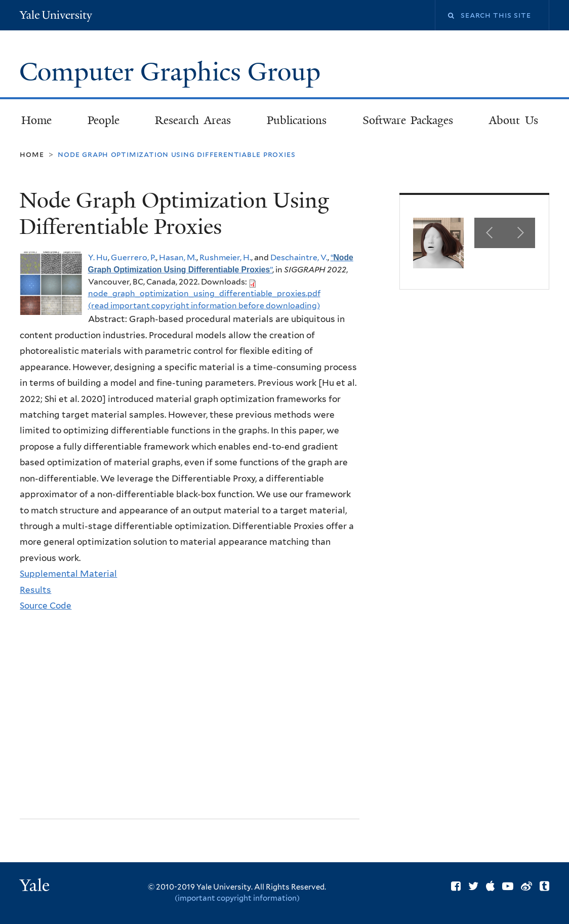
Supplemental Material (68, 574)
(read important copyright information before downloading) (204, 306)
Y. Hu (98, 257)
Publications (297, 120)
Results (35, 590)
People (104, 120)
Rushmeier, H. (225, 257)
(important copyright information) (237, 898)
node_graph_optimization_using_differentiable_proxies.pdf (204, 293)
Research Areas (193, 120)
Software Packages (408, 120)
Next (520, 233)
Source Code (46, 606)
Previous (490, 233)
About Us (514, 120)
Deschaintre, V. (299, 257)
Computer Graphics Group (173, 72)
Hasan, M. (178, 257)
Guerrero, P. (133, 257)
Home (36, 120)
